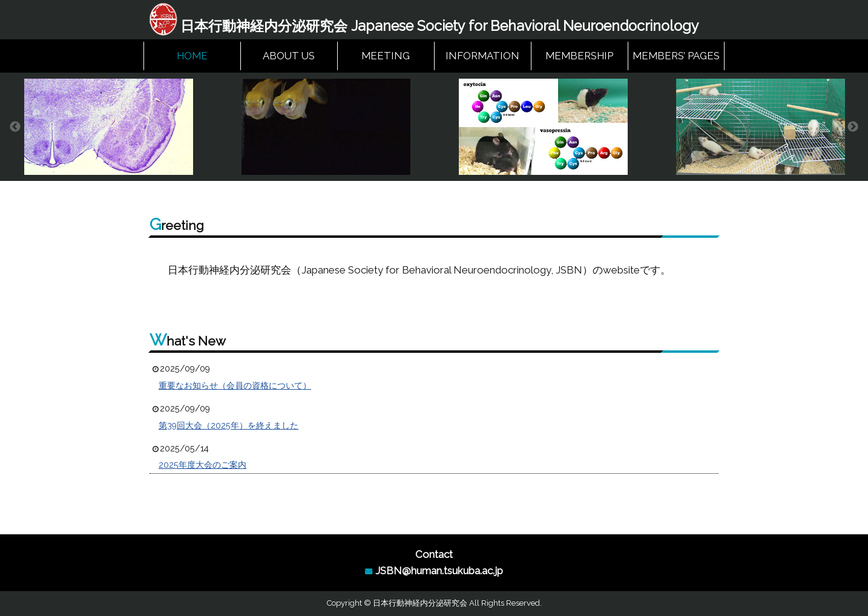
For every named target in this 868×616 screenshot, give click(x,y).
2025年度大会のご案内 (202, 465)
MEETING (386, 56)
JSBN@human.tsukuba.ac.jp (439, 571)
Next (853, 127)
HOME (192, 56)
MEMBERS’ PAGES (676, 56)
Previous (15, 127)
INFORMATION (482, 56)
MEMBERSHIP (579, 56)
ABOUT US (289, 56)
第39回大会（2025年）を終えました (229, 425)
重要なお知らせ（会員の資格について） (235, 385)
